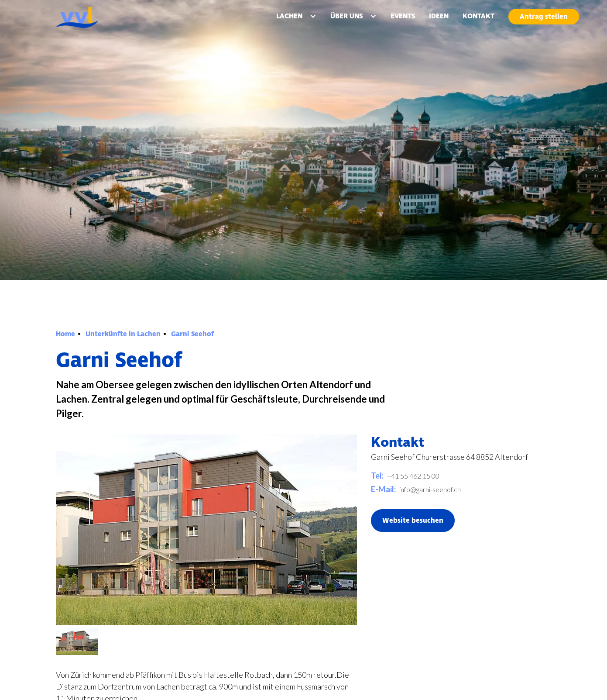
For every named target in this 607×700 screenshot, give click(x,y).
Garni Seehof (192, 334)
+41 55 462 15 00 (413, 476)
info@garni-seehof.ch (430, 489)
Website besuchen (413, 521)
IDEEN (439, 16)
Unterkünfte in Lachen (123, 334)
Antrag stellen (544, 17)
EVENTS (403, 16)
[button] (296, 16)
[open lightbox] (77, 642)
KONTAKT (478, 16)
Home (65, 334)
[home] (98, 17)
